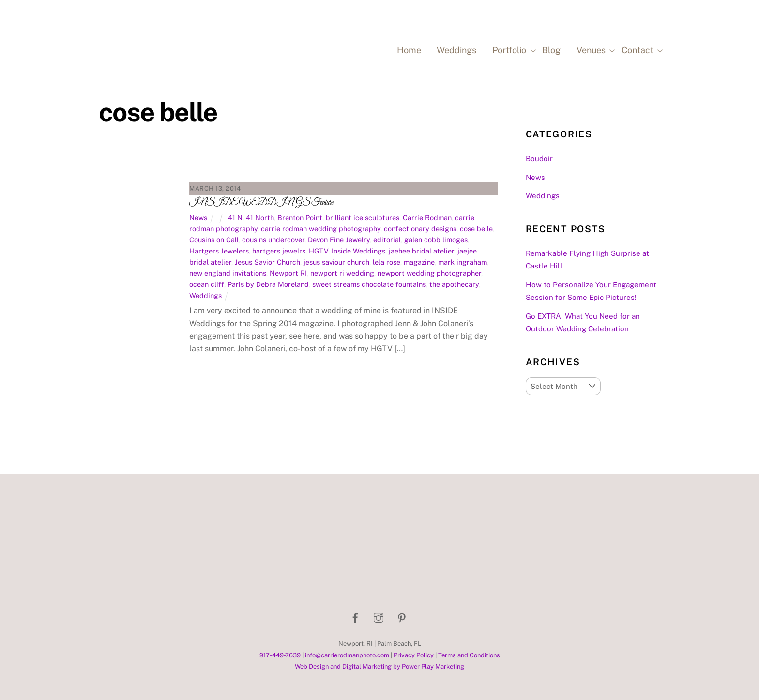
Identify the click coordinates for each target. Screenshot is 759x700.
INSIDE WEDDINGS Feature (261, 202)
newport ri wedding (342, 273)
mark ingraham (463, 262)
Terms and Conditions (469, 655)
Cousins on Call (214, 240)
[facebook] (355, 617)
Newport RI (288, 273)
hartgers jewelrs (279, 251)
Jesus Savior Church (267, 262)
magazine (419, 262)
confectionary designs (420, 229)
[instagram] (379, 617)
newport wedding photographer (429, 273)
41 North (260, 217)
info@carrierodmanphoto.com (347, 655)
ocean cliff (207, 284)
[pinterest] (402, 617)
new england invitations (228, 273)
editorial (387, 240)
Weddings (456, 50)
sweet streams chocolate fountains (369, 284)
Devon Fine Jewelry (339, 240)
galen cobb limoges (436, 240)
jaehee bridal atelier (421, 251)
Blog (551, 50)
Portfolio (513, 51)
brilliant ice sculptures (363, 217)
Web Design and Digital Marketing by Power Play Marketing (379, 666)
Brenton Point (300, 217)
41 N (235, 217)
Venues (594, 51)
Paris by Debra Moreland (268, 284)
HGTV (319, 251)
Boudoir (539, 158)
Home (409, 50)
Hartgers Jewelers (219, 251)
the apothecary (454, 284)
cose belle (476, 229)
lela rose (387, 262)
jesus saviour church (336, 262)
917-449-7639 (280, 655)
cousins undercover (273, 240)
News (198, 217)
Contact (641, 51)
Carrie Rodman (427, 217)
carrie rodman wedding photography (321, 229)
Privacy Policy (414, 655)
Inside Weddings (358, 251)
